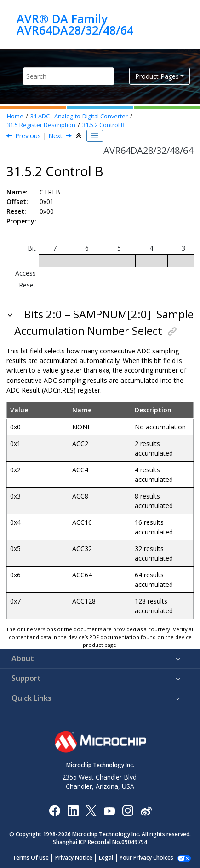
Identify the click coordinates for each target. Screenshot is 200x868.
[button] (11, 314)
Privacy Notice (79, 857)
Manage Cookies (146, 857)
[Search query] (69, 76)
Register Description (41, 125)
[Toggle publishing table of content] (95, 136)
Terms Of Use (36, 857)
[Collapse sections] (80, 136)
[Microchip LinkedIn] (73, 810)
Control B (103, 125)
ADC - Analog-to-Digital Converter (79, 116)
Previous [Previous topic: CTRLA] (28, 136)
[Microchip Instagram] (128, 810)
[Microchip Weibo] (146, 810)
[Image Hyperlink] (109, 810)
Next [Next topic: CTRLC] (55, 136)
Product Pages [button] (157, 76)
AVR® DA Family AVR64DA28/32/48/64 (75, 24)
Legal (111, 857)
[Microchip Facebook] (54, 810)
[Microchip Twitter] (91, 810)
